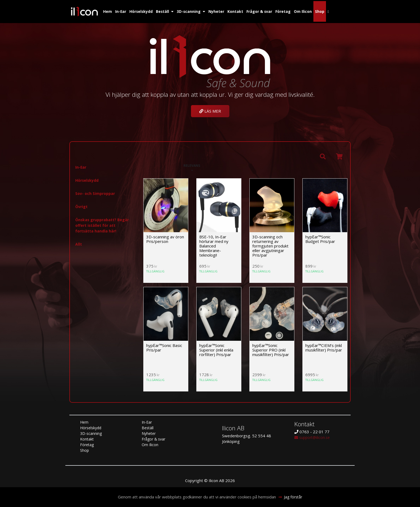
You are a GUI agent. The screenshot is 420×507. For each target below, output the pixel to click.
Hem (106, 10)
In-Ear (120, 10)
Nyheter (220, 10)
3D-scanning (192, 10)
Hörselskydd (142, 10)
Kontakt (240, 10)
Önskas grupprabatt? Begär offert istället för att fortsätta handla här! (104, 223)
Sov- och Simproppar (97, 191)
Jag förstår (293, 497)
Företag (291, 10)
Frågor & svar (266, 10)
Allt (79, 242)
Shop (330, 10)
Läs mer (210, 109)
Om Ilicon (312, 10)
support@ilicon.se (313, 435)
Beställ (165, 10)
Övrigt (82, 205)
